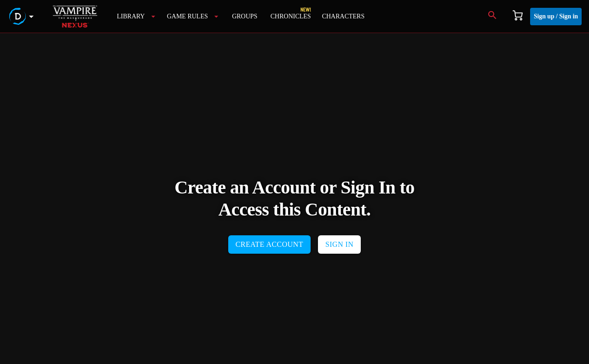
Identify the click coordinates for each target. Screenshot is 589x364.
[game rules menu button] (193, 17)
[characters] (344, 17)
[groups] (245, 17)
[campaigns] (291, 17)
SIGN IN (339, 244)
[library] (136, 17)
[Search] (492, 17)
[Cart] (518, 17)
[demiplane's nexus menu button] (23, 17)
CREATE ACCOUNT (269, 244)
